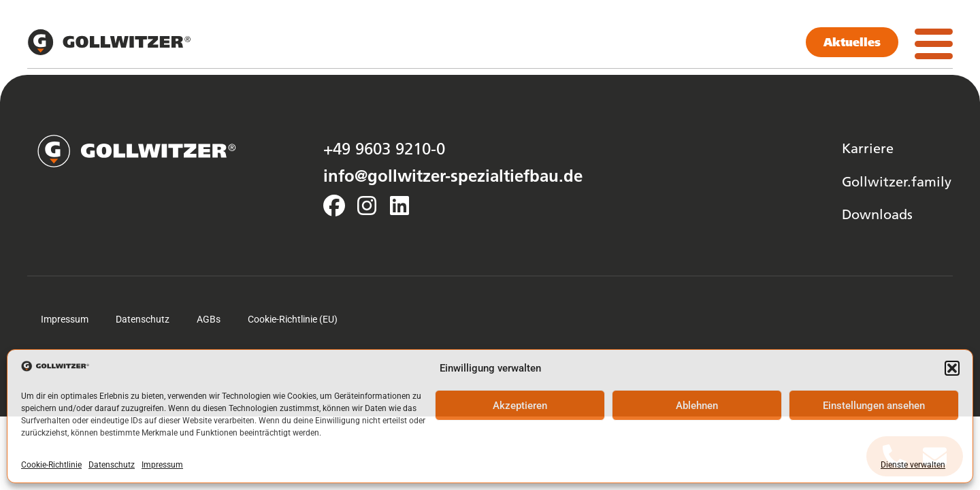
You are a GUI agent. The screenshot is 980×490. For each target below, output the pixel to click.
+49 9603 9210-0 (384, 148)
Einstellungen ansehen (874, 406)
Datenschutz (112, 465)
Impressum (162, 465)
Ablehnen (697, 406)
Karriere (868, 148)
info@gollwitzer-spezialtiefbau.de (453, 176)
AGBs (209, 319)
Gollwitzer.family (897, 181)
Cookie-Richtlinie (51, 465)
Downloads (877, 214)
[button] (952, 368)
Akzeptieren (520, 406)
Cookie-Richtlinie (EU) (293, 319)
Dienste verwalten (913, 465)
